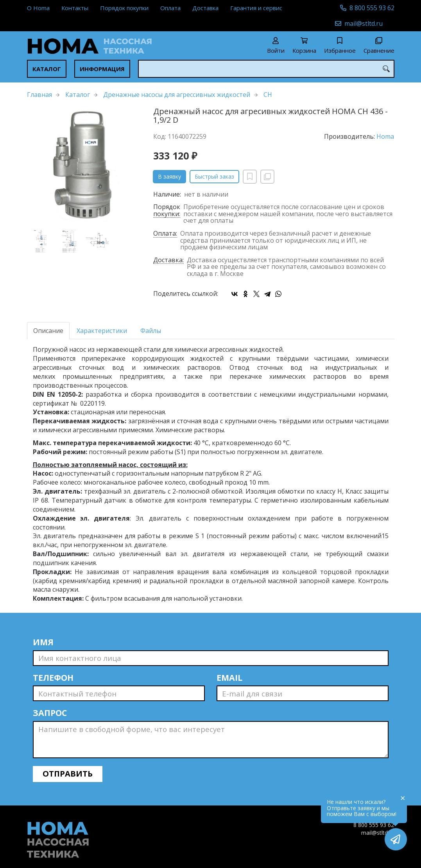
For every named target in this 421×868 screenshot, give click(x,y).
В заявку (169, 176)
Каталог (47, 69)
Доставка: (168, 260)
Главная (39, 95)
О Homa (38, 8)
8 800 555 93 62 (372, 8)
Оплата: (165, 234)
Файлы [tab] (151, 331)
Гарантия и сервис (256, 8)
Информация (102, 69)
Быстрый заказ (214, 176)
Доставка (205, 8)
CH (268, 95)
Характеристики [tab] (102, 331)
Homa (385, 136)
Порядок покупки (124, 8)
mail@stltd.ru (364, 23)
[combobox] (266, 69)
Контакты (75, 8)
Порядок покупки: (167, 211)
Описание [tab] (48, 331)
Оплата (170, 8)
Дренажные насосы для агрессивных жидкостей (177, 95)
